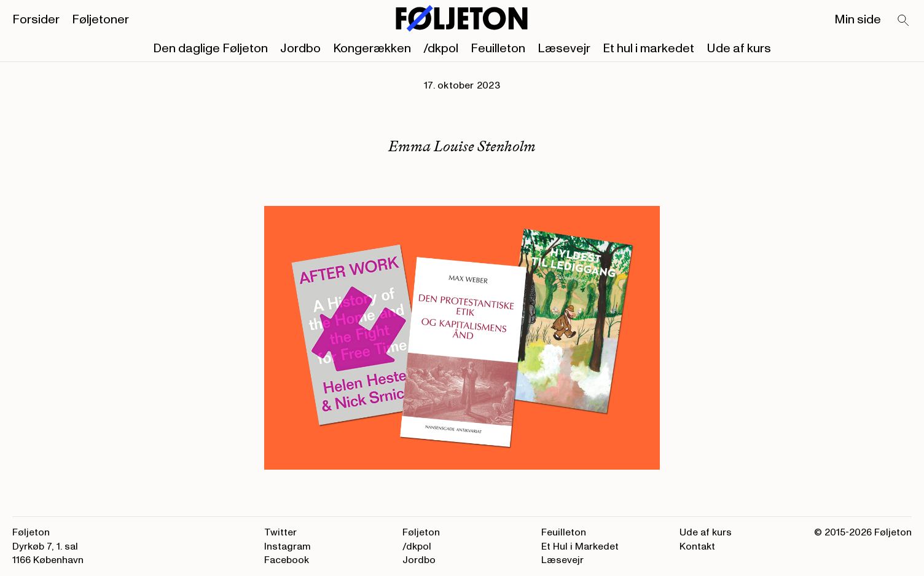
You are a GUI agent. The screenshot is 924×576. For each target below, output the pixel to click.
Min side (858, 20)
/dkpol (441, 49)
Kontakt (697, 546)
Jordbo (300, 49)
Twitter (280, 532)
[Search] (904, 21)
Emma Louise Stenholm (462, 146)
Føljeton (421, 532)
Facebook (287, 560)
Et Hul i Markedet (580, 546)
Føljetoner (100, 20)
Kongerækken (372, 49)
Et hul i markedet (648, 49)
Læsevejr (564, 49)
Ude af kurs (739, 49)
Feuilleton (498, 49)
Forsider (36, 20)
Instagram (288, 546)
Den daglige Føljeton (210, 49)
